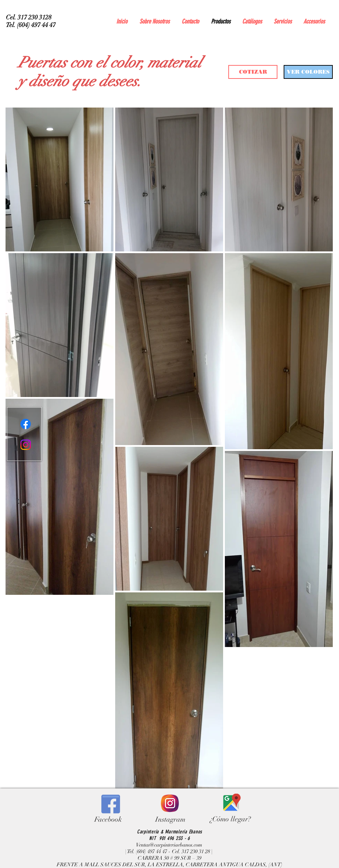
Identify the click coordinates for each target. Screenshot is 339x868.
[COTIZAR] (253, 72)
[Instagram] (26, 445)
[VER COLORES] (308, 72)
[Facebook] (26, 424)
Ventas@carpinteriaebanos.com (169, 845)
